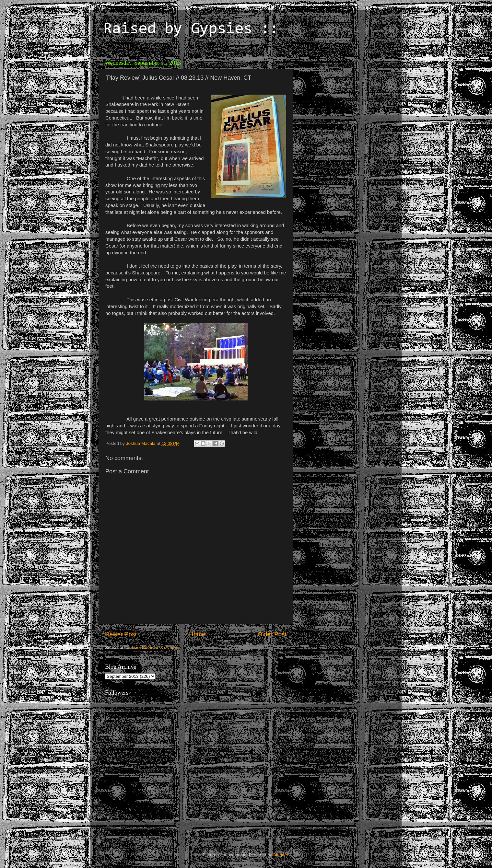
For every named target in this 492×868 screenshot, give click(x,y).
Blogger (281, 855)
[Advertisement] (342, 97)
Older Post (272, 634)
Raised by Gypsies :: (191, 29)
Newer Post (121, 634)
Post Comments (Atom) (155, 648)
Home (197, 634)
